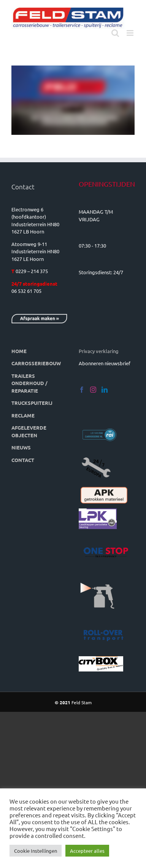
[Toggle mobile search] (115, 33)
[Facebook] (82, 390)
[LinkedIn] (105, 390)
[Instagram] (93, 390)
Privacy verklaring (99, 351)
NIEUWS (21, 447)
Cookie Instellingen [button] (36, 851)
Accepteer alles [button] (87, 851)
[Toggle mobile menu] (131, 33)
